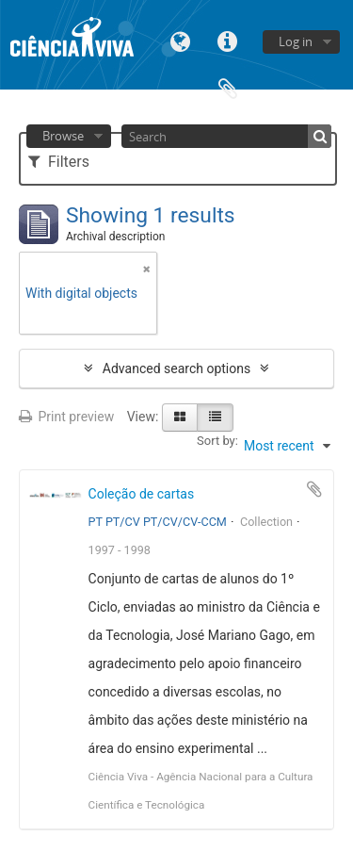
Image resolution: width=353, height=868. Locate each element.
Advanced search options (176, 368)
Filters (59, 162)
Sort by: (217, 441)
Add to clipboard (314, 489)
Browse (63, 136)
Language (181, 40)
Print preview (66, 417)
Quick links (228, 40)
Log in (296, 41)
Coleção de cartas (142, 494)
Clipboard (228, 87)
